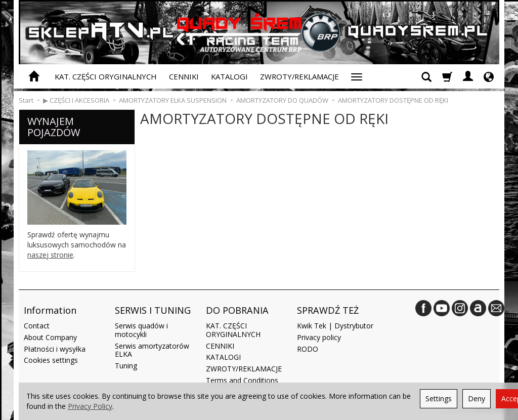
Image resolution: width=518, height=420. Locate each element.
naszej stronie (50, 255)
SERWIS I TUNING (153, 310)
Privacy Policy (90, 406)
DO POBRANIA (237, 310)
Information (50, 310)
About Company (50, 337)
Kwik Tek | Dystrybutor (335, 326)
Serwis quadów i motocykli (141, 330)
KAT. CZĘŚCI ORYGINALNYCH (106, 76)
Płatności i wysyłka (55, 349)
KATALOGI (229, 76)
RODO (308, 349)
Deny (477, 398)
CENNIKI (184, 76)
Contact (37, 326)
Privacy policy (319, 337)
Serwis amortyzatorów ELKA (152, 350)
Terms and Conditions (242, 380)
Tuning (126, 366)
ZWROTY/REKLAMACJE (299, 76)
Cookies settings (51, 360)
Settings (439, 398)
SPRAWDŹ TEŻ (328, 310)
